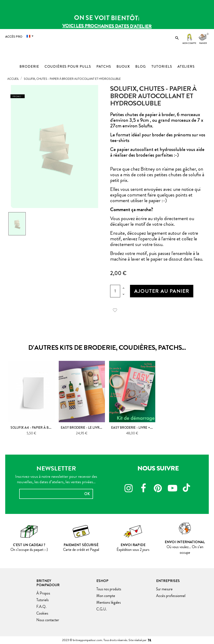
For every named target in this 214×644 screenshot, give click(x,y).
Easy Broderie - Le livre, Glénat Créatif (95, 428)
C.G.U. (102, 609)
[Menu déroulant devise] (31, 36)
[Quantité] (115, 291)
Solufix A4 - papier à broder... (36, 428)
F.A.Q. (41, 607)
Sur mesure (164, 589)
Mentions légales (109, 602)
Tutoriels (43, 600)
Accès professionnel (171, 596)
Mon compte (189, 43)
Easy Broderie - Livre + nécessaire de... (144, 428)
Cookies (42, 613)
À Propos (43, 593)
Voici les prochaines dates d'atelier (107, 25)
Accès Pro (14, 37)
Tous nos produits (109, 589)
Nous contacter (48, 620)
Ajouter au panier (162, 291)
